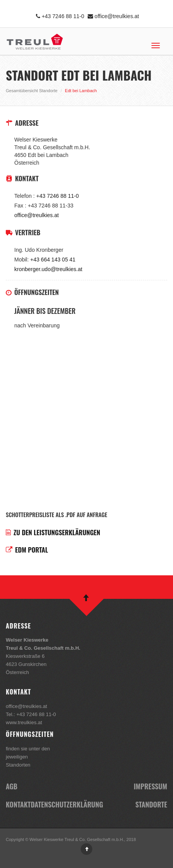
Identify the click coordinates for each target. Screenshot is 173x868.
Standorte (151, 804)
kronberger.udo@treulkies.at (48, 269)
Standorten (18, 765)
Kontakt (18, 804)
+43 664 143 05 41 (53, 260)
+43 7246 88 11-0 (60, 16)
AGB (12, 786)
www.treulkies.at (24, 722)
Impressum (150, 786)
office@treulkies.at (113, 16)
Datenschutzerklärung (67, 804)
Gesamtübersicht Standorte (32, 91)
